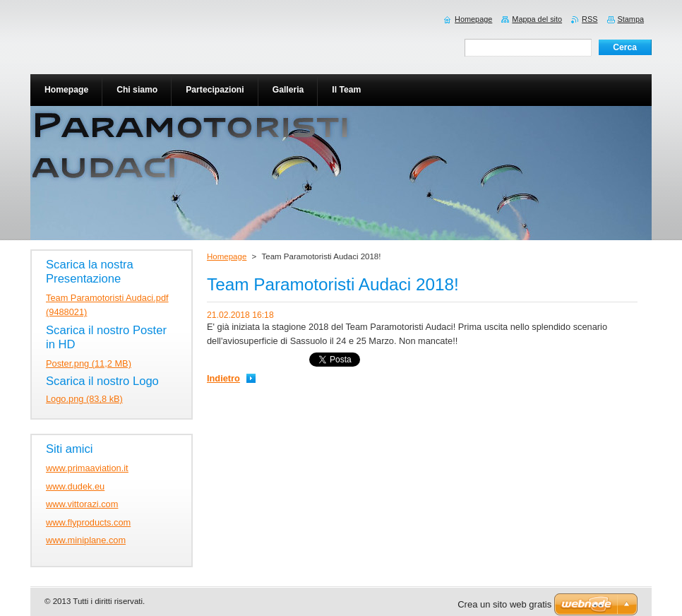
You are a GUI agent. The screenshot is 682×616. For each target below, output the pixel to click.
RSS (590, 19)
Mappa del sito (537, 19)
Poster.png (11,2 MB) (89, 363)
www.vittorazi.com (82, 504)
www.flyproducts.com (88, 522)
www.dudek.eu (75, 486)
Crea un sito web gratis (504, 604)
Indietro (223, 378)
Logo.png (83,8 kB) (84, 399)
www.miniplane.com (86, 540)
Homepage (227, 256)
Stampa (631, 19)
